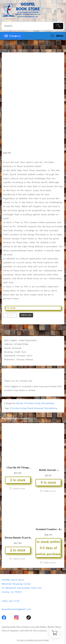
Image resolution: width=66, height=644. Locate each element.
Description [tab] (10, 330)
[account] (55, 11)
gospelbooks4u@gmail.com (16, 609)
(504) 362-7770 (11, 601)
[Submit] (58, 26)
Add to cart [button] (19, 488)
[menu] (56, 36)
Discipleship (23, 45)
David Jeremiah (35, 408)
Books (12, 45)
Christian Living (32, 403)
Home (5, 45)
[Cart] (62, 11)
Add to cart (26, 315)
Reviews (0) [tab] (27, 330)
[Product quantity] (10, 315)
